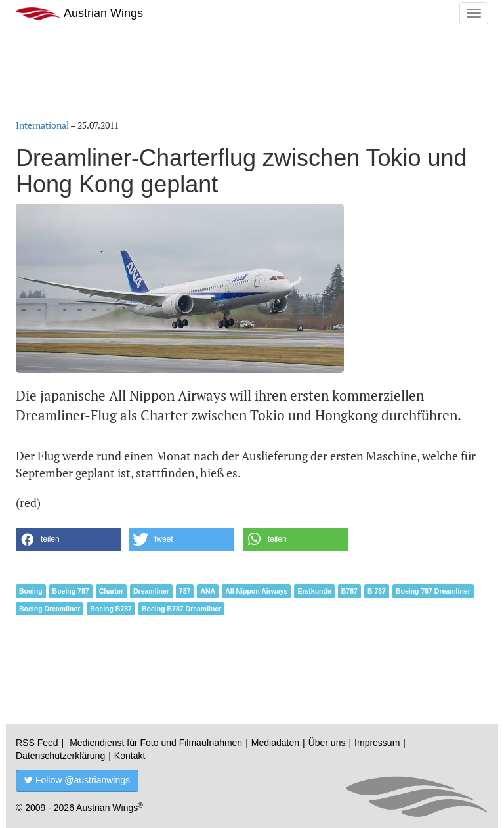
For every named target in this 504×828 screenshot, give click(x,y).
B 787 (377, 591)
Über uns (327, 743)
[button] (68, 539)
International (42, 125)
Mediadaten (275, 743)
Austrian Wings (79, 13)
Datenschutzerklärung (60, 756)
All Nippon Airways (256, 591)
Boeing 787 (71, 591)
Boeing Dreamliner (50, 609)
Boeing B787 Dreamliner (181, 609)
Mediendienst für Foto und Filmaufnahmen (156, 743)
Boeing (31, 591)
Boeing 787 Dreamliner (433, 591)
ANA (208, 591)
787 (185, 591)
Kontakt (130, 756)
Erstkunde (314, 591)
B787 (349, 591)
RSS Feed (37, 743)
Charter (111, 591)
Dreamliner (151, 591)
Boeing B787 (111, 609)
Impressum (377, 743)
